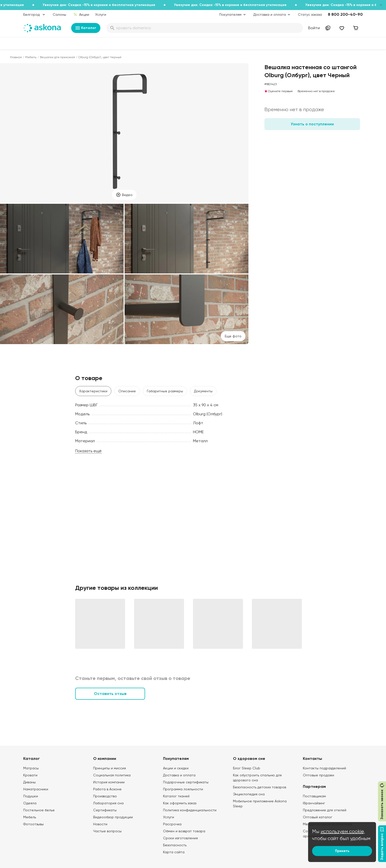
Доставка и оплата (179, 775)
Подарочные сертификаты (186, 782)
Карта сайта (174, 852)
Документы (203, 391)
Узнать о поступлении (312, 124)
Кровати (30, 775)
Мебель (31, 57)
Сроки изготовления (180, 838)
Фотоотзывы (33, 824)
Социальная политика (112, 775)
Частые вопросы (107, 831)
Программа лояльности (183, 789)
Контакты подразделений (324, 768)
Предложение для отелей (325, 810)
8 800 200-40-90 (345, 14)
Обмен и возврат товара (184, 831)
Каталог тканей (176, 796)
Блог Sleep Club (247, 768)
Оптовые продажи (318, 775)
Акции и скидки (176, 768)
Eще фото (233, 336)
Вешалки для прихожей (57, 57)
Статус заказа (310, 14)
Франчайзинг (314, 803)
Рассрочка (172, 824)
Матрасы (31, 768)
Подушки (31, 796)
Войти (314, 28)
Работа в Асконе (107, 789)
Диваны (29, 782)
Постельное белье (39, 810)
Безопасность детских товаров (260, 787)
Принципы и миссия (109, 768)
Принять (342, 851)
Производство (105, 796)
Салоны (59, 14)
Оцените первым (279, 91)
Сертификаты (105, 810)
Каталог (86, 28)
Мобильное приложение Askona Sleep (260, 804)
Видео (124, 195)
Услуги (101, 14)
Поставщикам (314, 796)
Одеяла (30, 803)
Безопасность (175, 845)
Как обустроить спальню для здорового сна (257, 778)
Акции (81, 14)
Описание (127, 391)
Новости (100, 824)
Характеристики (93, 391)
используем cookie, (343, 831)
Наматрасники (36, 789)
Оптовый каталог (318, 817)
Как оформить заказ (180, 803)
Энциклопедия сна (249, 794)
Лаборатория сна (108, 803)
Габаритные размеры (165, 391)
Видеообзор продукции (113, 817)
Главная (16, 57)
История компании (109, 782)
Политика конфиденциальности (190, 810)
